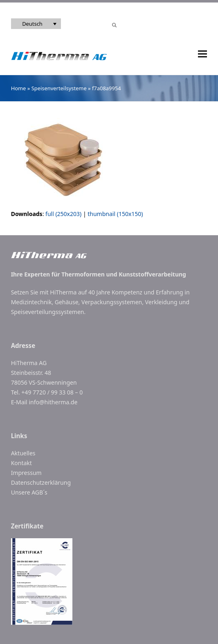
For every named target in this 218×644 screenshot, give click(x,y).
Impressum (26, 473)
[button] (202, 54)
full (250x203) (63, 214)
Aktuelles (23, 453)
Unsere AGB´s (29, 492)
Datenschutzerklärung (41, 482)
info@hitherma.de (53, 402)
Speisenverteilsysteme (59, 88)
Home (19, 88)
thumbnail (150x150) (115, 214)
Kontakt (21, 463)
